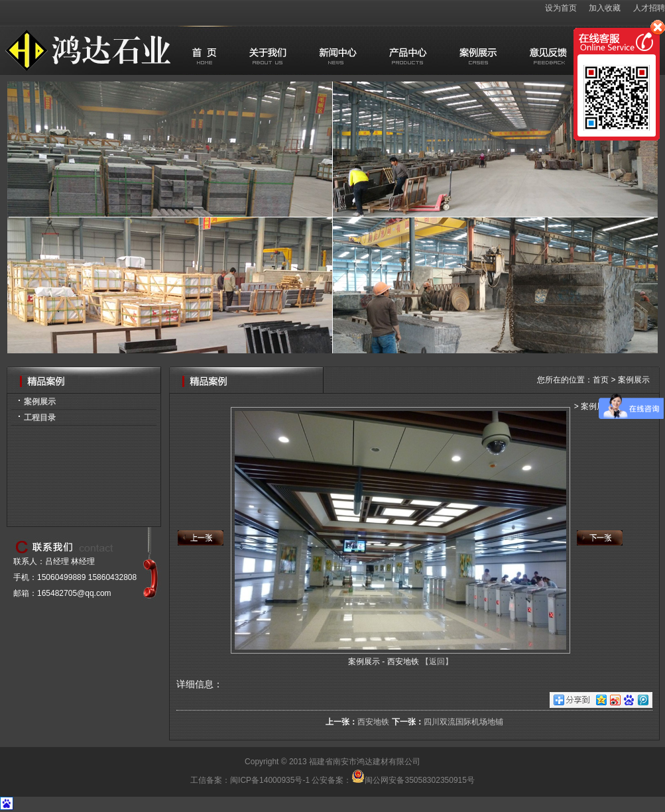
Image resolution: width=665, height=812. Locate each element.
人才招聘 (649, 8)
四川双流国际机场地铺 (463, 722)
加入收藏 (605, 8)
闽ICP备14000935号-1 (270, 780)
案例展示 (40, 402)
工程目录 (40, 418)
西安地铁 (373, 722)
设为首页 (561, 8)
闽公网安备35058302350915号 (413, 780)
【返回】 (437, 662)
